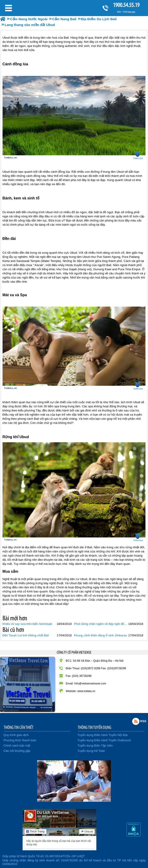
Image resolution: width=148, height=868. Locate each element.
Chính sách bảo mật (17, 746)
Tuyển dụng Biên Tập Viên (95, 746)
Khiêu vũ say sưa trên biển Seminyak (27, 624)
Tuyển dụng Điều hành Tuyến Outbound (104, 740)
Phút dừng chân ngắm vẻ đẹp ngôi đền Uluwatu (101, 624)
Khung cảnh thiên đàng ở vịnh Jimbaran (101, 635)
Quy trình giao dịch (16, 735)
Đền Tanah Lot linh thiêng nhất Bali (26, 635)
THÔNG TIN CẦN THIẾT (19, 727)
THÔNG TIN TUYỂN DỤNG (95, 727)
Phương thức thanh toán (20, 740)
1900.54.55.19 (126, 5)
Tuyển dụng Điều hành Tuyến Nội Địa (102, 735)
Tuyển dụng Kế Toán (91, 751)
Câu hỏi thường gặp (17, 751)
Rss (136, 721)
